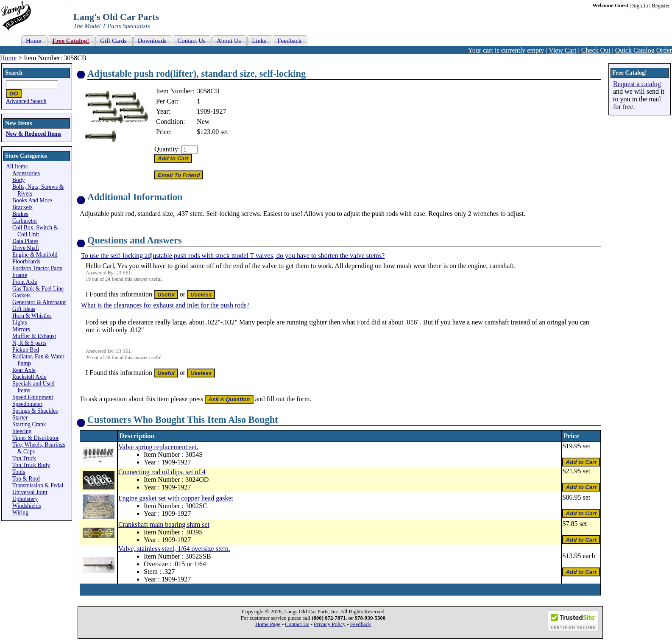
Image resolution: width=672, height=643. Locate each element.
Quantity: (167, 149)
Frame (20, 275)
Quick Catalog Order (644, 50)
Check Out (596, 50)
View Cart (562, 50)
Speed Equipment (33, 397)
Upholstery (25, 499)
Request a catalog (637, 84)
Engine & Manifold (35, 255)
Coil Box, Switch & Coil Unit (35, 231)
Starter (20, 418)
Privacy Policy (330, 624)
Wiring (20, 513)
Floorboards (26, 261)
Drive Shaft (26, 248)
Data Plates (25, 241)
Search (14, 73)
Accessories (26, 173)
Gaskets (21, 295)
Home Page (268, 624)
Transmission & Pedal (38, 485)
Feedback (361, 624)
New (203, 122)
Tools (19, 472)
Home (8, 58)
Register (661, 6)
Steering (22, 431)
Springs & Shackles (35, 411)
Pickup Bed (26, 350)
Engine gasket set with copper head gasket (176, 498)
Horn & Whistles (32, 316)
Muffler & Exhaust (34, 336)
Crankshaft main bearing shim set (164, 524)
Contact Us (297, 624)
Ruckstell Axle (29, 377)
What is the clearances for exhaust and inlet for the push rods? (165, 305)
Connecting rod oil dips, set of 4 (162, 472)
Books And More (32, 200)
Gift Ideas (24, 309)
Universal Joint (30, 492)
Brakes (20, 214)
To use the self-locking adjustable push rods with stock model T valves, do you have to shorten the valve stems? (233, 256)
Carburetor (25, 221)
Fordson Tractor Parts (37, 268)
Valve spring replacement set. (158, 447)
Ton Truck (24, 458)
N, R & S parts (29, 343)
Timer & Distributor (36, 438)
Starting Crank (29, 424)
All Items (17, 166)
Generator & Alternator (39, 302)
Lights (20, 323)
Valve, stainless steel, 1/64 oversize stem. (174, 549)
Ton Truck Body (31, 465)
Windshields (26, 506)
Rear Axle (24, 370)
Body (18, 180)
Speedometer (27, 404)
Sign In (640, 6)
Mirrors (21, 329)
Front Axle (25, 282)
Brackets (22, 207)
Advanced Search (26, 101)
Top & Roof (26, 479)
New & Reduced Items (33, 134)
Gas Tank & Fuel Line (38, 289)
